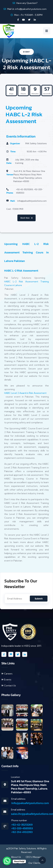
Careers (7, 674)
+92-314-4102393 (22, 832)
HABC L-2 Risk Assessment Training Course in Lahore (26, 283)
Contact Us (9, 685)
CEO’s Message (34, 857)
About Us (16, 857)
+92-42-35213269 (22, 825)
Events (6, 680)
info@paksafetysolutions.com (31, 9)
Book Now (27, 218)
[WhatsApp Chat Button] (7, 861)
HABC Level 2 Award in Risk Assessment (25, 393)
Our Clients (34, 863)
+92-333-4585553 (22, 828)
